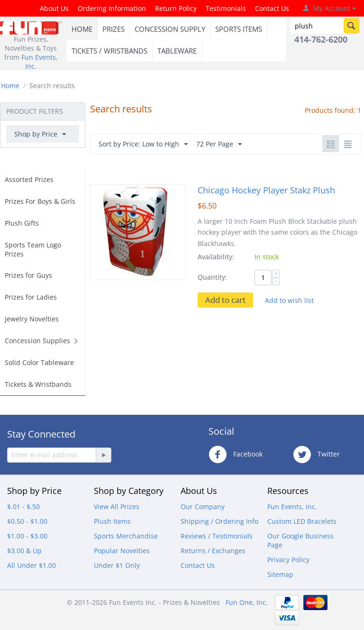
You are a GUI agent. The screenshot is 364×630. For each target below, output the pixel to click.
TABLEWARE (177, 51)
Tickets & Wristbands (38, 384)
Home (10, 86)
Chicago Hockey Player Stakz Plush (266, 190)
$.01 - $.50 (23, 507)
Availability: (216, 257)
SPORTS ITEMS (239, 29)
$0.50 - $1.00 (27, 521)
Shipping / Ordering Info (219, 521)
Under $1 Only (117, 565)
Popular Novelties (122, 551)
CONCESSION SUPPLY (170, 29)
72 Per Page (219, 144)
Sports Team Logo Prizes (33, 249)
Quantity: (212, 277)
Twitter (316, 455)
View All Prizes (117, 507)
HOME (82, 29)
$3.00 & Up (24, 551)
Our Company (203, 507)
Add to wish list (289, 300)
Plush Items (112, 521)
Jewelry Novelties (32, 319)
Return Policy (176, 8)
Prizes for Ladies (31, 297)
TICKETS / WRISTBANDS (109, 51)
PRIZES (114, 29)
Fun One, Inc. (247, 602)
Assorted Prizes (29, 179)
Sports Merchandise (126, 536)
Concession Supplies (37, 341)
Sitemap (280, 574)
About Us (54, 8)
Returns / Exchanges (213, 551)
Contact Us (272, 8)
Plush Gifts (22, 223)
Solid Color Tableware (39, 362)
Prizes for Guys (28, 275)
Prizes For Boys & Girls (40, 201)
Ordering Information (112, 8)
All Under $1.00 (32, 565)
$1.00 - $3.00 (27, 536)
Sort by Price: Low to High (143, 144)
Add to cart (225, 300)
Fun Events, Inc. (292, 507)
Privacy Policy (288, 560)
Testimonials (226, 8)
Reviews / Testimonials (217, 536)
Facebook (236, 455)
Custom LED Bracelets (302, 521)
